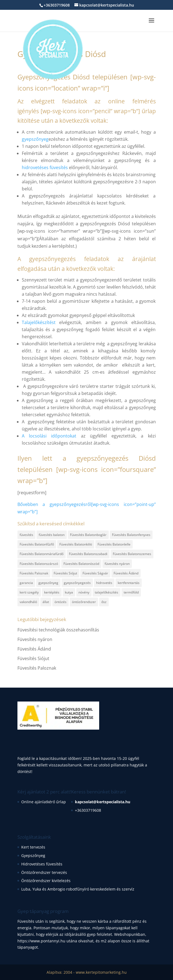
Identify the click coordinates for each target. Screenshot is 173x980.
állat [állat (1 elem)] (46, 602)
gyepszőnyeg (35, 139)
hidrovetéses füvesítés (45, 167)
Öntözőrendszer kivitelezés (46, 881)
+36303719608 (88, 810)
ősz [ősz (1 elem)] (104, 602)
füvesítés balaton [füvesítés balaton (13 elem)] (52, 535)
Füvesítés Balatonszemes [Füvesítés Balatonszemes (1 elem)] (132, 554)
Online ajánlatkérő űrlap (44, 802)
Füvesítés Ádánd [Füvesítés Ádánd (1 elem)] (126, 573)
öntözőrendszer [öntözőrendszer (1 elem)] (84, 602)
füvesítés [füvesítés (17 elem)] (26, 535)
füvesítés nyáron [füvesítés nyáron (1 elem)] (117, 564)
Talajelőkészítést (39, 322)
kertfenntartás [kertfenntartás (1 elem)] (129, 583)
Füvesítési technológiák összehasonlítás (58, 630)
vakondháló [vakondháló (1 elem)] (28, 602)
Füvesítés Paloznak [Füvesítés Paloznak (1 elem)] (34, 573)
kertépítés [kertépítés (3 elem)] (52, 592)
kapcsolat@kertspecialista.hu (103, 802)
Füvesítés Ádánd (34, 649)
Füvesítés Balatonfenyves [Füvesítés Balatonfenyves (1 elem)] (131, 535)
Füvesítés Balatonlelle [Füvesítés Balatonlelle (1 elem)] (114, 544)
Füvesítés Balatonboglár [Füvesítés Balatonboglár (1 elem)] (88, 535)
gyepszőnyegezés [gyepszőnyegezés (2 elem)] (77, 583)
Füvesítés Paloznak (37, 668)
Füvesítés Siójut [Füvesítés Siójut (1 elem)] (65, 573)
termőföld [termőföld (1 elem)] (131, 592)
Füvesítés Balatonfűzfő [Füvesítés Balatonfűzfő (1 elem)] (37, 544)
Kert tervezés (33, 847)
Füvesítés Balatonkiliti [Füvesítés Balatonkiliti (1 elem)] (76, 544)
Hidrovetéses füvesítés (42, 864)
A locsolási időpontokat (49, 436)
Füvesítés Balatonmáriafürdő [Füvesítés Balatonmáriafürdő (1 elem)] (42, 554)
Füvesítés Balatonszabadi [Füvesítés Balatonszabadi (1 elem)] (88, 554)
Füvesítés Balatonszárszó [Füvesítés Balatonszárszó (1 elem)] (39, 564)
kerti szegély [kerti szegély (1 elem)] (29, 592)
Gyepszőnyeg (33, 855)
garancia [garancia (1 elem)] (26, 583)
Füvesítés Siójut (33, 658)
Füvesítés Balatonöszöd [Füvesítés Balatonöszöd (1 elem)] (81, 564)
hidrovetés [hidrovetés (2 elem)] (104, 583)
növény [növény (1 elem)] (84, 592)
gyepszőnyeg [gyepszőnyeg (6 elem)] (48, 583)
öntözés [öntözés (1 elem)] (60, 602)
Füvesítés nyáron (35, 639)
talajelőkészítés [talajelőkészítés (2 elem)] (107, 592)
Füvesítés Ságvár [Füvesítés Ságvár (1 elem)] (95, 573)
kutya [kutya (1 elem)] (69, 592)
